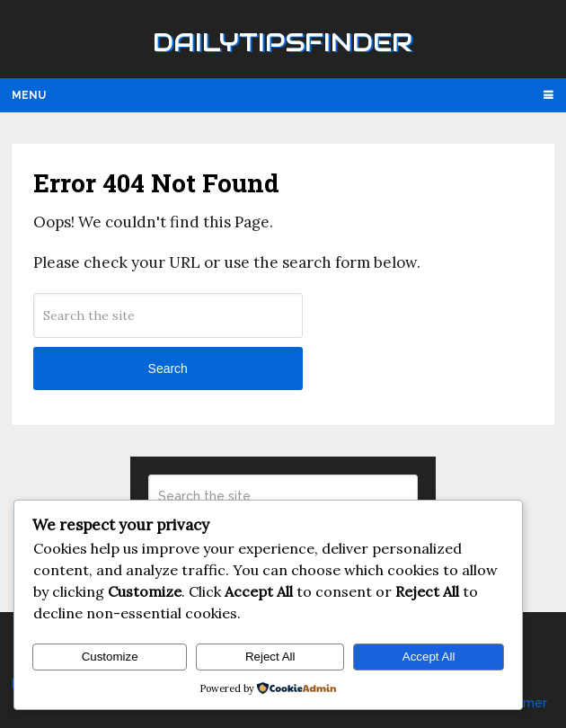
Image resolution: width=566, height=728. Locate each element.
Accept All (429, 657)
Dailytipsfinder (283, 42)
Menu (29, 95)
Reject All (270, 657)
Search (168, 368)
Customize (110, 657)
